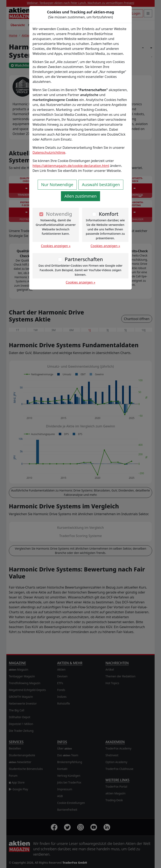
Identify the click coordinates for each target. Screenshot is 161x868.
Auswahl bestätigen (101, 185)
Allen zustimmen (81, 196)
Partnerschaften (84, 259)
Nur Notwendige (57, 185)
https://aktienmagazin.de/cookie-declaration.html (71, 166)
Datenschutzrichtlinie (49, 152)
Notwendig (59, 214)
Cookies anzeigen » (56, 246)
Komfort (109, 214)
